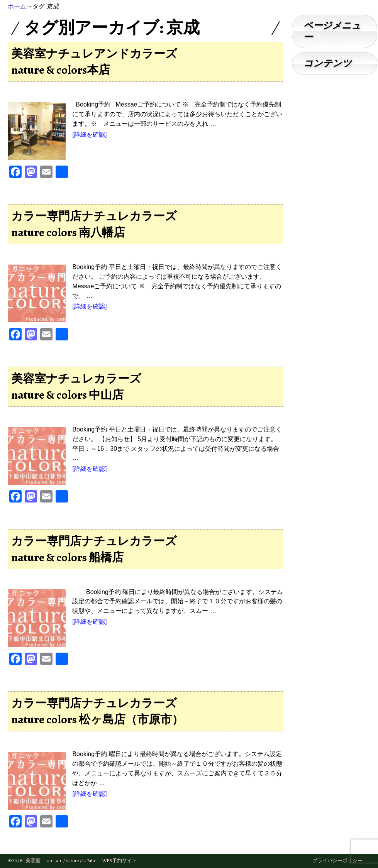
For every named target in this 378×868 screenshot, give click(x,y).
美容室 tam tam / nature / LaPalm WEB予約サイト (81, 861)
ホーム (17, 6)
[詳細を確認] (89, 135)
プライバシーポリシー (337, 861)
